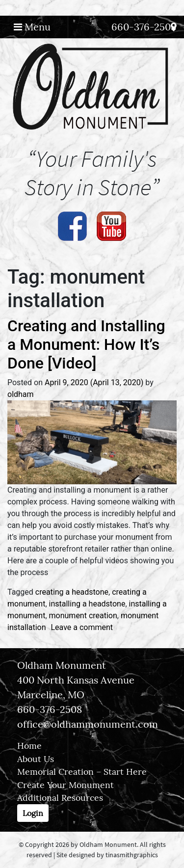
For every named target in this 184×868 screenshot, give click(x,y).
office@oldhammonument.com (88, 724)
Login (33, 813)
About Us (36, 759)
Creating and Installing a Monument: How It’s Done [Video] (86, 345)
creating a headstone (72, 592)
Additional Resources (60, 798)
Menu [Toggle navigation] (32, 27)
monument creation (83, 616)
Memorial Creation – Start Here (82, 772)
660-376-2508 (144, 27)
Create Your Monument (66, 785)
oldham (21, 394)
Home (29, 746)
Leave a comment (82, 627)
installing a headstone (87, 604)
